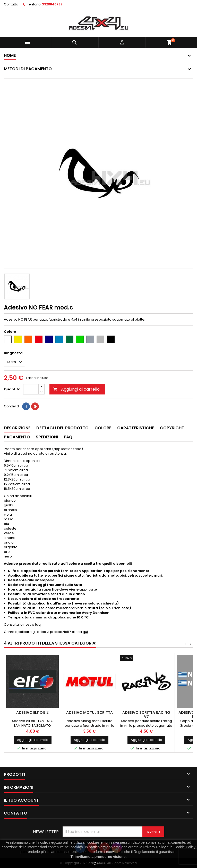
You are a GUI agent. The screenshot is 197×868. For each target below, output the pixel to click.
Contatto (11, 4)
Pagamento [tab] (17, 437)
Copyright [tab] (172, 428)
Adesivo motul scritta (89, 712)
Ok (96, 864)
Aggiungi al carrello (76, 389)
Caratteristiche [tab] (136, 428)
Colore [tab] (103, 428)
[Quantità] (31, 389)
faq (38, 625)
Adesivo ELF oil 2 (32, 712)
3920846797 (52, 4)
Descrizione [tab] (17, 428)
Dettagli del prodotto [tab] (62, 428)
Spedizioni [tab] (47, 437)
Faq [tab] (68, 437)
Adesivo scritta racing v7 (146, 715)
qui (85, 632)
